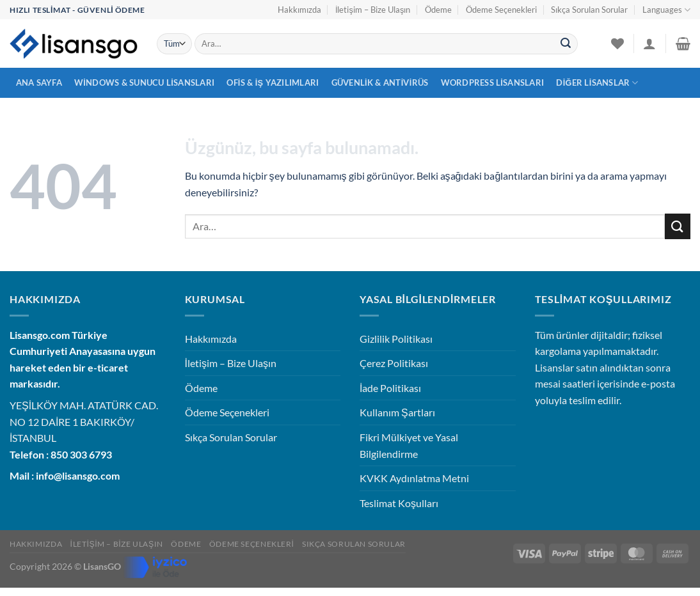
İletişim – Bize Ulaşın (373, 10)
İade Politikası (390, 388)
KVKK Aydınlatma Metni (414, 478)
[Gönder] (566, 44)
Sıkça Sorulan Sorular (589, 10)
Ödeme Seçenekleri (501, 10)
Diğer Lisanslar (597, 83)
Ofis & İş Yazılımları (273, 82)
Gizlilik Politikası (396, 339)
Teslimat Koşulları (399, 503)
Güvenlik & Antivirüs (380, 82)
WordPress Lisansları (493, 82)
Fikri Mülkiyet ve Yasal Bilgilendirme (409, 445)
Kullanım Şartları (397, 412)
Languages (666, 10)
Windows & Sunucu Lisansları (144, 82)
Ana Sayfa (39, 82)
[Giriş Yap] (649, 43)
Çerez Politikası (394, 363)
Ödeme (438, 10)
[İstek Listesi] (617, 43)
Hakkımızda (299, 10)
